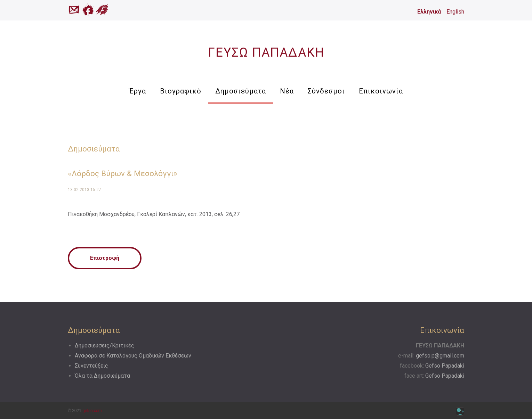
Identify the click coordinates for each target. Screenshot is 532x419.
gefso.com (92, 411)
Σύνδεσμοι (326, 91)
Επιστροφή (105, 258)
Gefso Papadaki (445, 366)
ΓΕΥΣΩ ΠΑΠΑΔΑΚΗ (266, 52)
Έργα (138, 91)
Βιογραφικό (181, 91)
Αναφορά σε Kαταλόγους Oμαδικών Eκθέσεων (133, 356)
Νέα (287, 91)
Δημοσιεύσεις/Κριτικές (104, 346)
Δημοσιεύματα (241, 91)
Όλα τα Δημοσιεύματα (102, 376)
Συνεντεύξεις (91, 366)
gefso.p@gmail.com (440, 356)
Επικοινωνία (381, 91)
